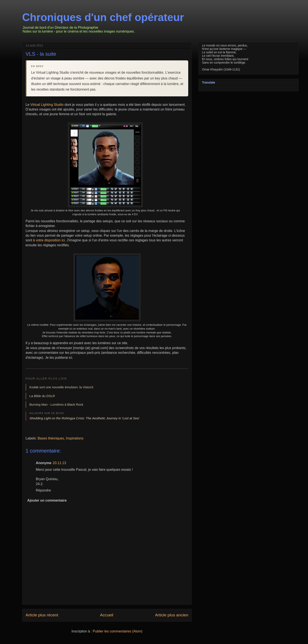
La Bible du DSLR (42, 396)
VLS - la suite (41, 54)
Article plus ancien (172, 615)
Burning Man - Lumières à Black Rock (56, 404)
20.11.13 (59, 463)
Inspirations (75, 438)
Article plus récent (42, 615)
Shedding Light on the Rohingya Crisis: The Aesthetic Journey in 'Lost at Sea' (84, 418)
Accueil (107, 615)
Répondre (43, 490)
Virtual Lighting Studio (47, 105)
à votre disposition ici (49, 240)
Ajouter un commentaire (47, 500)
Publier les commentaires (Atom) (118, 631)
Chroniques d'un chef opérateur (103, 17)
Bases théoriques (51, 438)
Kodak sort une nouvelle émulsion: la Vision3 (61, 387)
